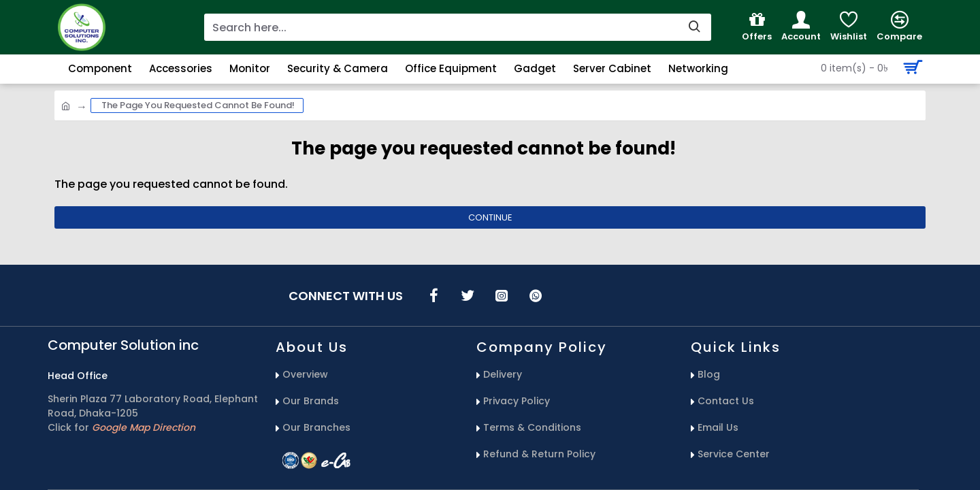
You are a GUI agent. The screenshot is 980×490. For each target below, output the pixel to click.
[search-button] (694, 27)
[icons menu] (434, 295)
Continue (490, 217)
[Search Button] (868, 68)
